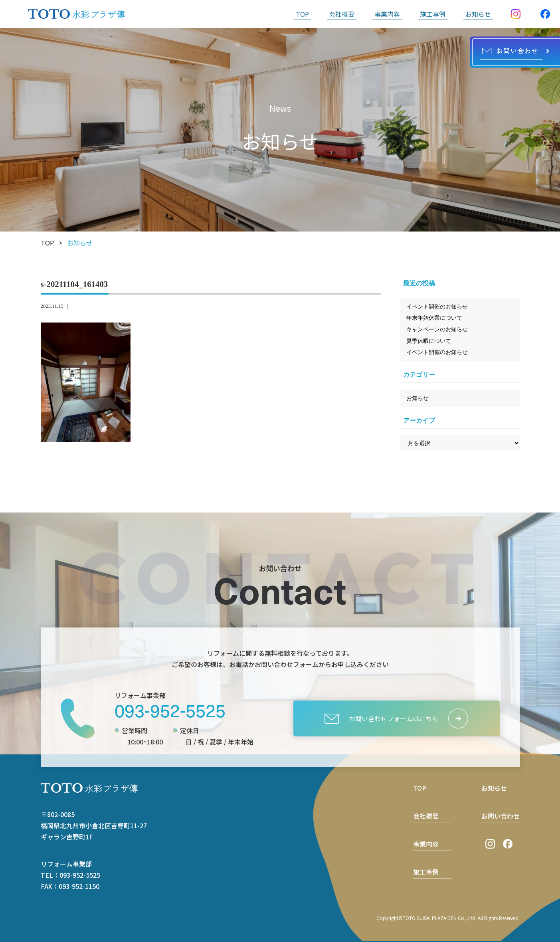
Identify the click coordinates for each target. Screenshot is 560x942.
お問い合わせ (501, 816)
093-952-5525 (170, 710)
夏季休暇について (429, 341)
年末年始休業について (434, 318)
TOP (302, 14)
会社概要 (342, 14)
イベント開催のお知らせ (437, 307)
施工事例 (433, 14)
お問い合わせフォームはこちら (381, 719)
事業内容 (387, 14)
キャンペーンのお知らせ (437, 329)
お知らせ (478, 14)
